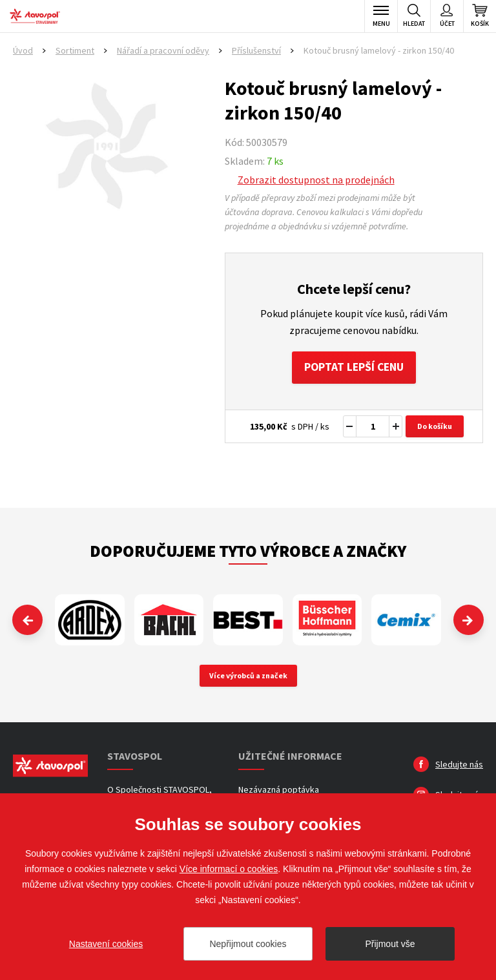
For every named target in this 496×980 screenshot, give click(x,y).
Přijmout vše (390, 944)
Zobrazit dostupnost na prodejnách (316, 180)
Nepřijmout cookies (248, 944)
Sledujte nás (459, 765)
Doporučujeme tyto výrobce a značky (248, 552)
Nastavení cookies (106, 944)
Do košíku (435, 427)
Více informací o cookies (229, 869)
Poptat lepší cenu (354, 368)
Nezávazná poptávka (279, 790)
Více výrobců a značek (248, 676)
